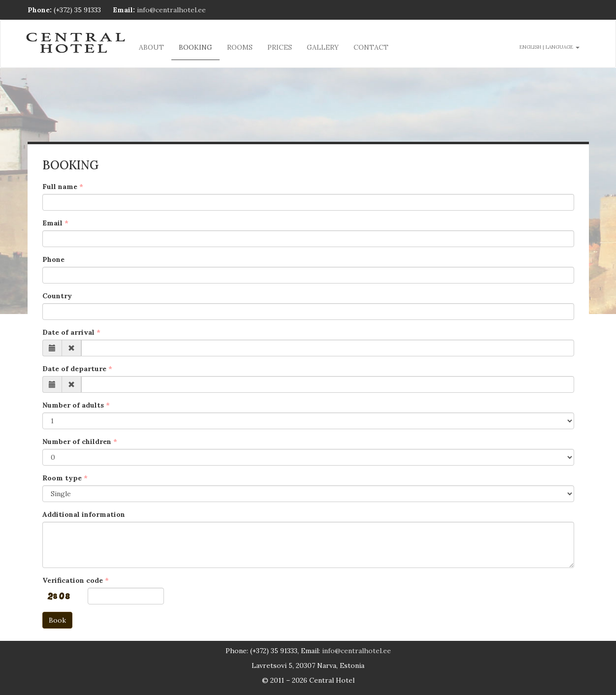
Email (52, 223)
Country (57, 296)
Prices (280, 47)
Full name (60, 187)
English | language (550, 47)
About (151, 47)
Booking (195, 47)
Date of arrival (68, 332)
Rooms (240, 47)
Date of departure (74, 369)
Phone (53, 259)
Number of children (77, 442)
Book (57, 620)
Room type (62, 478)
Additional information (84, 514)
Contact (371, 47)
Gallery (323, 47)
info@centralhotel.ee (171, 10)
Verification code (73, 580)
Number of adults (73, 405)
